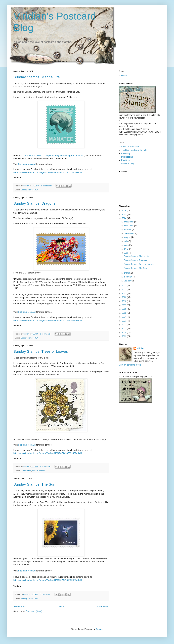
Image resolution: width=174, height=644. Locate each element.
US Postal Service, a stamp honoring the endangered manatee (53, 155)
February (129, 277)
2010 (124, 333)
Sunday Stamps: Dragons (34, 203)
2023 (124, 286)
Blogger (99, 629)
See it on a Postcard (130, 147)
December (129, 222)
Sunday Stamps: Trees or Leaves (41, 351)
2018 (124, 301)
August (128, 237)
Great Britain (26, 471)
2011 (124, 329)
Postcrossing (127, 157)
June (127, 245)
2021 (124, 293)
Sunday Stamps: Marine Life (36, 77)
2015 (124, 313)
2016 (124, 309)
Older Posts (103, 606)
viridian (140, 348)
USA (36, 190)
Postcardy (126, 153)
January (128, 281)
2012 (124, 325)
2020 (124, 297)
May (126, 249)
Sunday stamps (27, 190)
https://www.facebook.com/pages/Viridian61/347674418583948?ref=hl (48, 172)
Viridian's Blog (128, 164)
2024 (124, 218)
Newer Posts (20, 606)
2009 (124, 336)
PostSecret (126, 160)
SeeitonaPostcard (27, 164)
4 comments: (46, 467)
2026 (124, 211)
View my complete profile (130, 365)
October (128, 230)
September (129, 233)
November (129, 226)
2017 (124, 305)
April (127, 253)
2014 (124, 317)
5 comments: (47, 186)
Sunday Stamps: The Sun (34, 484)
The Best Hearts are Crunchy (134, 150)
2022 (124, 290)
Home (62, 606)
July (126, 241)
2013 (124, 321)
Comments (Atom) (34, 611)
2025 (124, 214)
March (127, 273)
